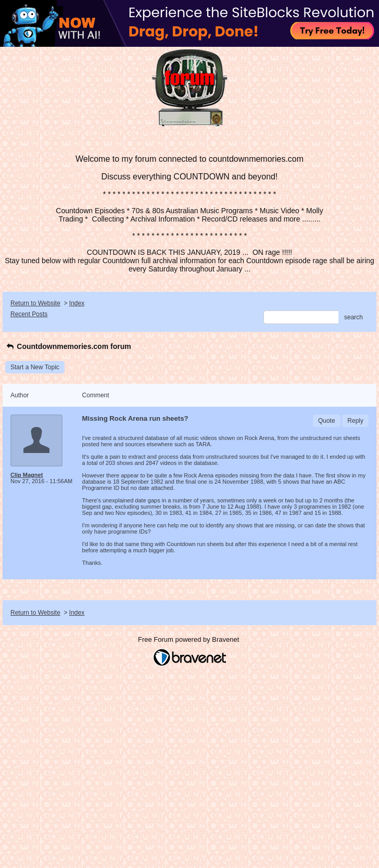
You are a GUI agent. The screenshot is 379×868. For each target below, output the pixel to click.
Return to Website (35, 303)
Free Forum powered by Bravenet (189, 639)
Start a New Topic (35, 367)
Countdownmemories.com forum (68, 346)
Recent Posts (29, 314)
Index (77, 303)
